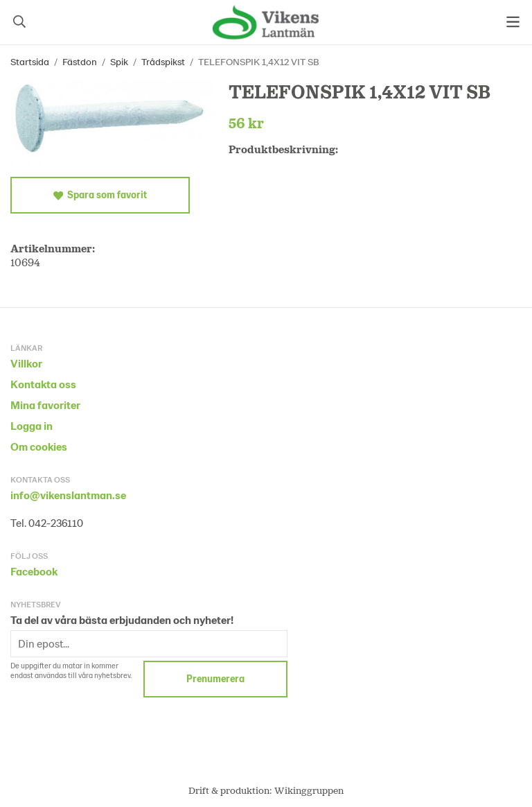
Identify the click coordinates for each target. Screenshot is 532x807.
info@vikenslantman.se (68, 495)
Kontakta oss (43, 384)
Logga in (32, 425)
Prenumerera (215, 678)
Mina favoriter (45, 405)
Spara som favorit (100, 195)
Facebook (34, 571)
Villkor (26, 363)
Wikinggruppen (309, 790)
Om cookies (39, 446)
